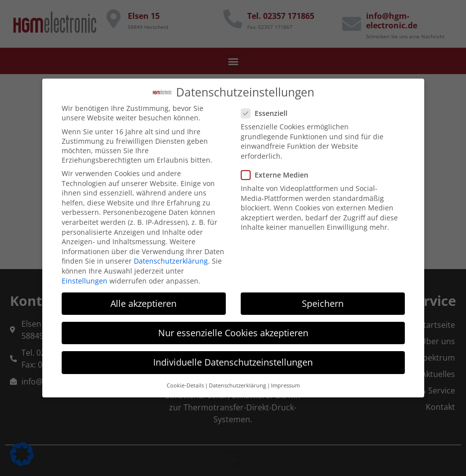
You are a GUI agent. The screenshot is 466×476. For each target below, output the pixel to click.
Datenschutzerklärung (171, 257)
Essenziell (267, 109)
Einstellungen (85, 276)
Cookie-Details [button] (185, 381)
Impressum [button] (285, 381)
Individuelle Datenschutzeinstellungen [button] (233, 358)
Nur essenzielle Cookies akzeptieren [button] (233, 328)
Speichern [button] (323, 299)
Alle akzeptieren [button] (143, 299)
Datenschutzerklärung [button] (237, 381)
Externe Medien (278, 170)
